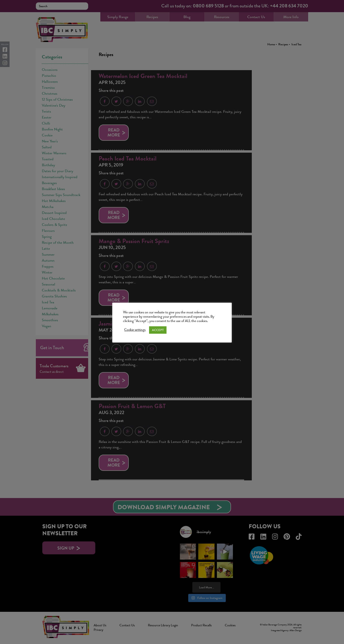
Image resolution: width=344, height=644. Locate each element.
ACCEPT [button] (158, 330)
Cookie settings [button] (135, 330)
